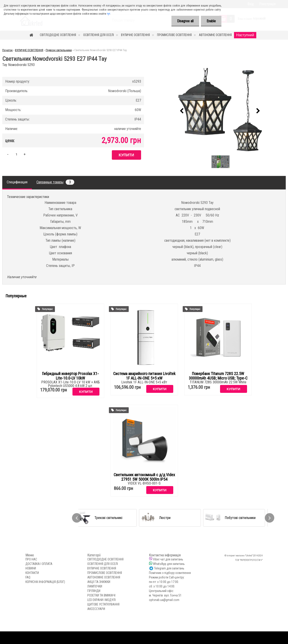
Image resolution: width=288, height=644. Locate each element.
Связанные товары (55, 182)
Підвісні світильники (59, 50)
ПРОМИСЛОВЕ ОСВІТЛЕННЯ (174, 35)
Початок (7, 50)
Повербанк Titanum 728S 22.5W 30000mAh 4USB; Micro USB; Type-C (218, 376)
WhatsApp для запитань (169, 564)
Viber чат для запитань (168, 559)
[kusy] (16, 154)
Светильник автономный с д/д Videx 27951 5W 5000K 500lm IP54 (144, 477)
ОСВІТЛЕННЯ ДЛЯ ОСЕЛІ (99, 35)
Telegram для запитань (169, 568)
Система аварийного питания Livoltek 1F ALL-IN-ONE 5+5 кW (144, 376)
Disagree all (185, 21)
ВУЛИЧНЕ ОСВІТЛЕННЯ (135, 35)
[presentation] (182, 111)
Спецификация (17, 182)
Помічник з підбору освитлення (170, 573)
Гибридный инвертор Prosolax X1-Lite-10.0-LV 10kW (70, 376)
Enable (211, 21)
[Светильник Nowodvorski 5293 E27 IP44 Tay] (220, 111)
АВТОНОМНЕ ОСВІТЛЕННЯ (215, 35)
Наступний (245, 35)
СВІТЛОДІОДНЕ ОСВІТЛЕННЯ (58, 35)
